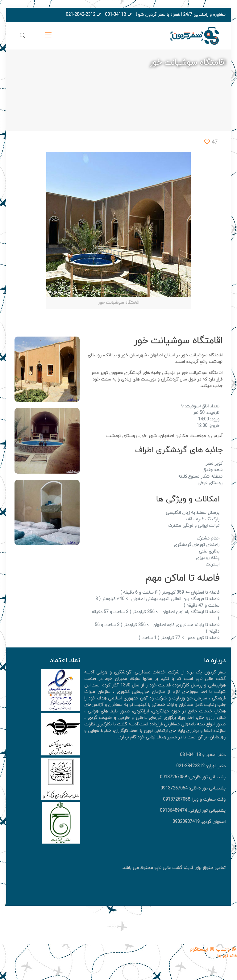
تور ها (223, 956)
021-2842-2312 (81, 15)
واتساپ (226, 950)
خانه (233, 956)
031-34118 (115, 15)
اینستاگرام (202, 950)
